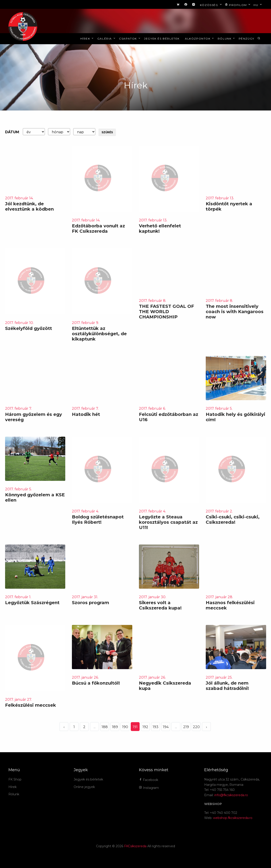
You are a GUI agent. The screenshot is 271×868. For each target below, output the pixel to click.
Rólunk (227, 39)
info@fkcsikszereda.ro (231, 795)
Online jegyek (84, 787)
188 (105, 727)
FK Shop (15, 779)
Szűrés (107, 132)
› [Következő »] (207, 727)
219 (186, 727)
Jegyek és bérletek (162, 39)
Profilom (238, 5)
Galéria (107, 39)
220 (196, 727)
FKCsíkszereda (135, 846)
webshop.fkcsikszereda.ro (233, 818)
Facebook (149, 780)
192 (145, 727)
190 (125, 727)
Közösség (211, 5)
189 (115, 727)
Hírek (87, 39)
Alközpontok (200, 39)
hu (258, 5)
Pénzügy (247, 39)
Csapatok (130, 39)
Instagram (149, 788)
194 (166, 727)
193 (156, 727)
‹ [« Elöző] (64, 727)
